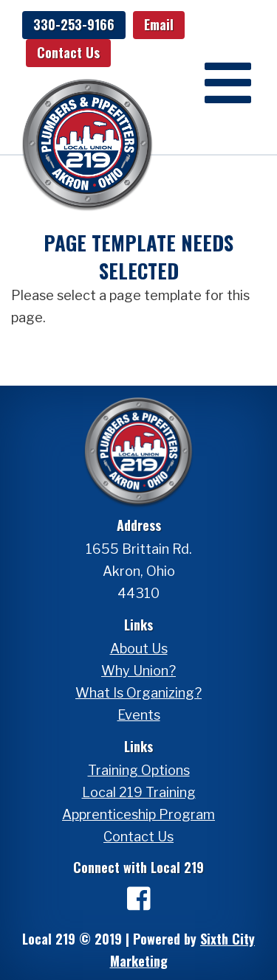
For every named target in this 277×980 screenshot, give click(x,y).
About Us (139, 649)
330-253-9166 (74, 24)
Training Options (139, 770)
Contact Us (68, 52)
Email (159, 24)
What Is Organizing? (138, 693)
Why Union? (138, 671)
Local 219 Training (139, 792)
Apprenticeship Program (138, 814)
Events (139, 715)
